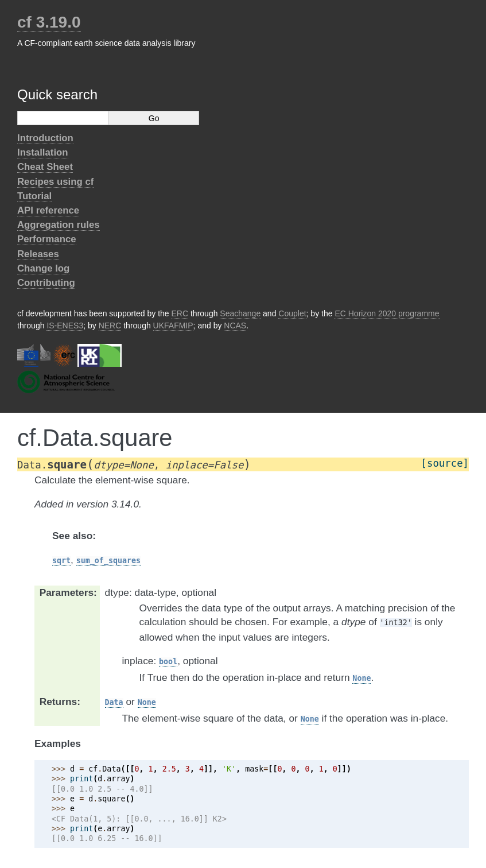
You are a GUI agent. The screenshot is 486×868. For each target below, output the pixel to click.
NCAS (235, 325)
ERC (180, 313)
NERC (110, 325)
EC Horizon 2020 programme (387, 313)
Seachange (240, 313)
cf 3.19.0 (49, 22)
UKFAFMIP (173, 325)
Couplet (292, 313)
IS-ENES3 (65, 325)
